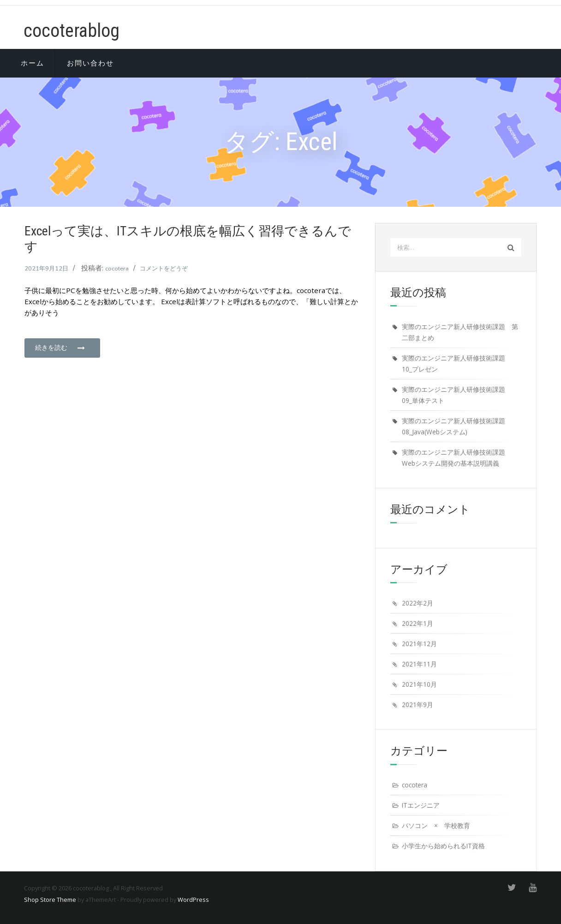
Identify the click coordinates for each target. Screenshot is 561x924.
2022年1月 (418, 623)
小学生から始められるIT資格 (443, 846)
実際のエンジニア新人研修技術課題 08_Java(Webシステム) (457, 426)
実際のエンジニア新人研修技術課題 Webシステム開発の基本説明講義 (457, 458)
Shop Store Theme (50, 900)
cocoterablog (72, 31)
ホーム (33, 63)
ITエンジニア (421, 805)
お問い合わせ (90, 63)
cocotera (117, 269)
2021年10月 (419, 684)
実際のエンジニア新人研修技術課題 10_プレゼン (457, 363)
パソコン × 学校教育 (436, 825)
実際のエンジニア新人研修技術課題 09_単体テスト (457, 395)
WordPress (193, 900)
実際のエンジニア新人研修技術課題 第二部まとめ (460, 332)
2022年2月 (418, 603)
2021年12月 (419, 644)
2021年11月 (419, 664)
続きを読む (60, 348)
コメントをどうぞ (164, 269)
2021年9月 (418, 705)
